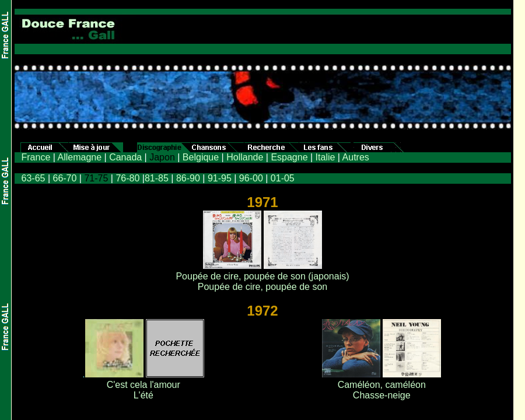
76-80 (127, 178)
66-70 (64, 178)
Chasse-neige (382, 395)
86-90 (188, 178)
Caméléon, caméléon (382, 385)
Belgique (201, 157)
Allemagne (79, 157)
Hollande (245, 157)
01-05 (283, 178)
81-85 (157, 178)
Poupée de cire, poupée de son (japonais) (262, 276)
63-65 (34, 178)
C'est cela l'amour (143, 385)
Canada (125, 157)
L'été (143, 395)
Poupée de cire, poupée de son (262, 287)
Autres (356, 157)
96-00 (251, 178)
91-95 (220, 178)
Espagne (289, 157)
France (36, 157)
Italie (325, 157)
